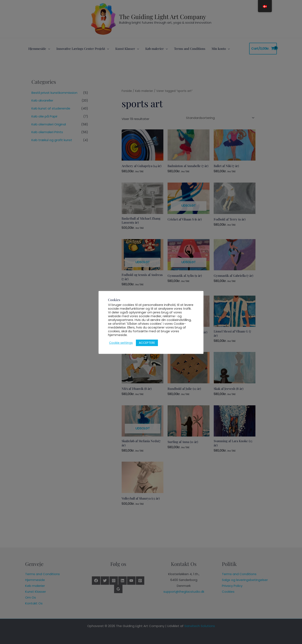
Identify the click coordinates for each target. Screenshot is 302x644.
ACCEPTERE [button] (147, 343)
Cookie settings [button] (121, 343)
